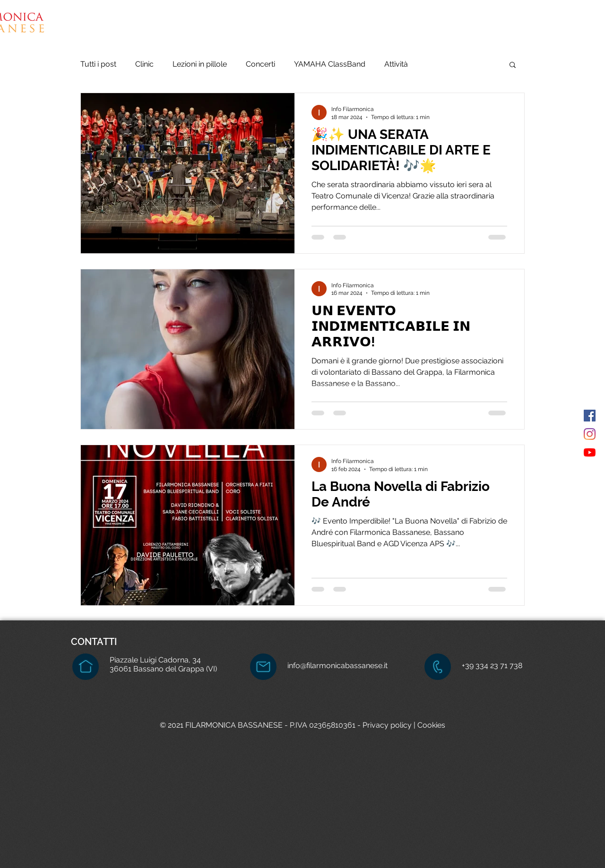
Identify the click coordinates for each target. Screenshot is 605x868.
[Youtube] (590, 452)
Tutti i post (98, 64)
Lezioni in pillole (200, 64)
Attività (396, 64)
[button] (404, 28)
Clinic (144, 64)
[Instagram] (590, 434)
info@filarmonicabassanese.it (337, 666)
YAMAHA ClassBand (330, 64)
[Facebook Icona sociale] (590, 416)
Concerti (260, 64)
